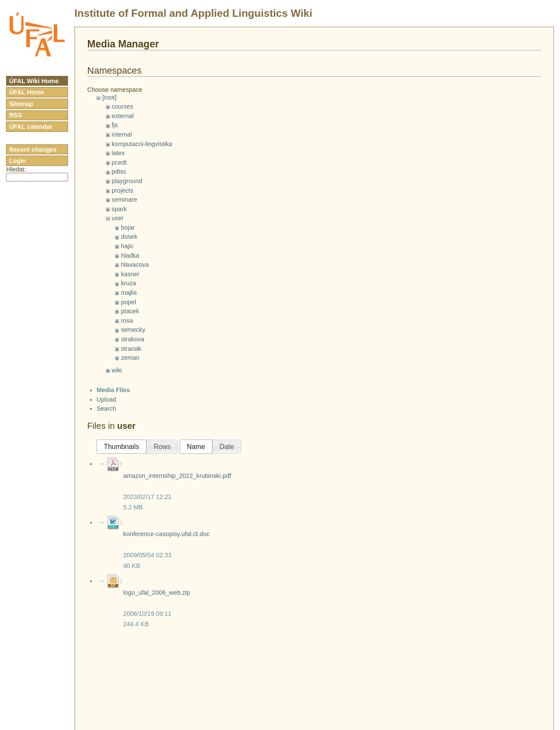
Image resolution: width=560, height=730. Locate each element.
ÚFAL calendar (31, 127)
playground (127, 181)
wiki (117, 370)
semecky (133, 330)
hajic (128, 246)
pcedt (119, 162)
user (118, 218)
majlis (129, 293)
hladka (130, 256)
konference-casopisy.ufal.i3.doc (166, 534)
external (123, 116)
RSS (16, 115)
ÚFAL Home (26, 92)
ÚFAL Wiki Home (34, 81)
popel (129, 302)
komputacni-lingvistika (142, 144)
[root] (109, 97)
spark (119, 209)
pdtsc (119, 172)
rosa (127, 321)
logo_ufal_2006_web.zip (157, 593)
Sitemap (21, 104)
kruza (129, 283)
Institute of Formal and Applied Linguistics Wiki (193, 13)
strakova (133, 339)
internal (122, 134)
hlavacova (135, 265)
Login (17, 161)
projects (122, 190)
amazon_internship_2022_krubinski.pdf (177, 476)
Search (106, 409)
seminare (124, 200)
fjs (115, 125)
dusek (129, 237)
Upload (106, 399)
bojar (128, 228)
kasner (130, 274)
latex (118, 153)
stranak (131, 349)
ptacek (130, 311)
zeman (130, 358)
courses (122, 106)
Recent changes (33, 150)
